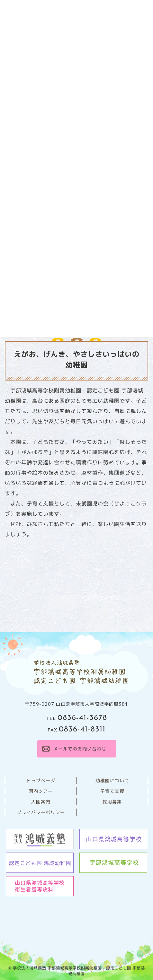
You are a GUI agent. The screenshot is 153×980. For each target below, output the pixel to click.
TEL (77, 719)
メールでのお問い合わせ (80, 749)
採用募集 (112, 802)
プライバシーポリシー (40, 812)
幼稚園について (112, 780)
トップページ (40, 780)
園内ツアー (41, 791)
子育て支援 (112, 791)
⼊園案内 (40, 802)
